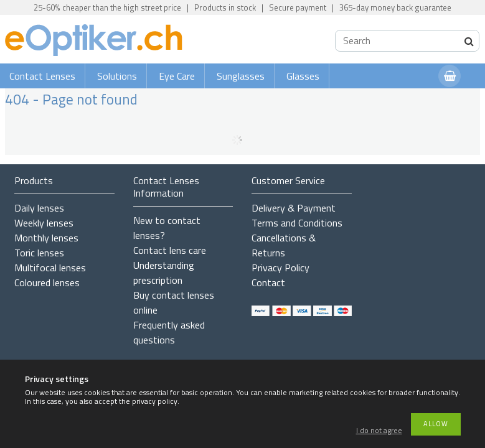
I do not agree (379, 431)
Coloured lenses (47, 282)
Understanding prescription (164, 273)
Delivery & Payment (294, 208)
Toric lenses (39, 253)
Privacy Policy (280, 268)
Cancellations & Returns (284, 245)
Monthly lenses (46, 238)
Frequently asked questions (169, 332)
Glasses (303, 76)
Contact (268, 282)
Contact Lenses (42, 76)
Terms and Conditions (297, 223)
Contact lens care (170, 250)
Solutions (117, 76)
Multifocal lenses (50, 268)
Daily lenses (39, 208)
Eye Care (177, 76)
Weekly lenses (44, 223)
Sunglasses (241, 76)
